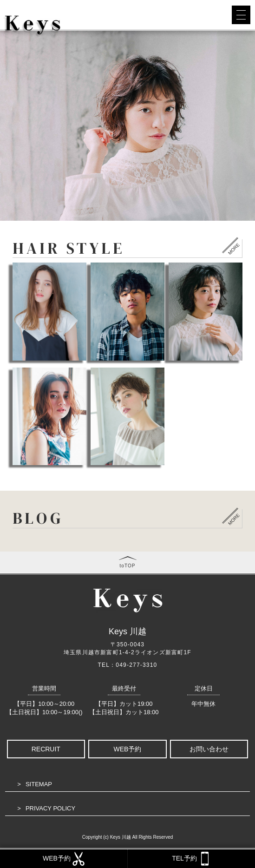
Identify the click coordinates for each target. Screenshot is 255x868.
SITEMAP (39, 784)
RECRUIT (46, 749)
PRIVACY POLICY (50, 808)
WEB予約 (128, 749)
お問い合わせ (209, 749)
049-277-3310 (136, 665)
